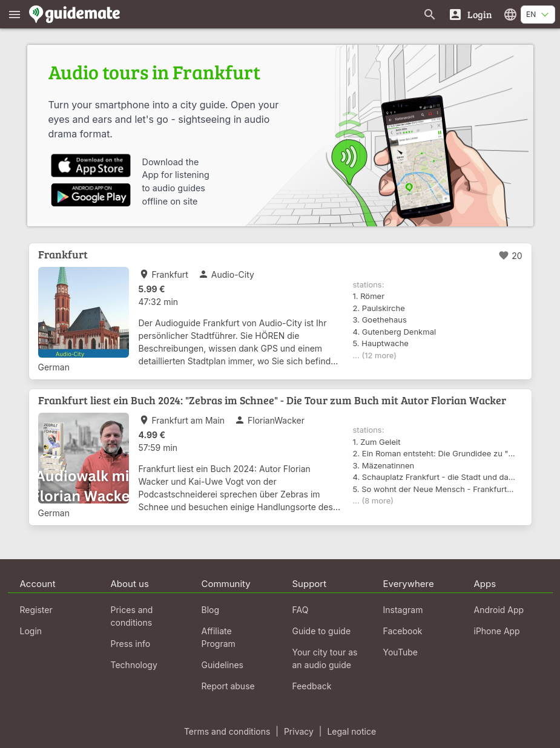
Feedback (312, 686)
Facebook (403, 631)
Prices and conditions (132, 616)
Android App (499, 610)
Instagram (403, 610)
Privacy (299, 731)
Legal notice (351, 731)
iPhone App (497, 631)
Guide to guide (322, 631)
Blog (211, 610)
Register (36, 610)
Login (31, 631)
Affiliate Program (219, 637)
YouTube (400, 652)
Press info (131, 644)
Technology (134, 665)
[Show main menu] (15, 14)
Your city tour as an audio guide (325, 658)
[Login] (470, 14)
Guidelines (222, 665)
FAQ (301, 610)
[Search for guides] (430, 14)
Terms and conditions (227, 731)
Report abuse (228, 686)
